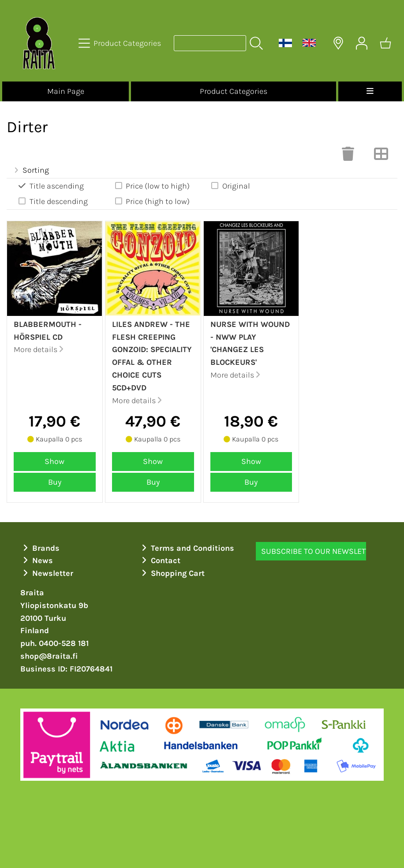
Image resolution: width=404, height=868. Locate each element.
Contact (160, 560)
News (37, 560)
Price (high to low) (152, 201)
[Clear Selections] (348, 156)
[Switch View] (381, 156)
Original (230, 186)
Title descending (52, 201)
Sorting (30, 170)
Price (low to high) (152, 186)
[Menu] (370, 91)
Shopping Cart (172, 573)
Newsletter (47, 573)
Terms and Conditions (187, 548)
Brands (40, 548)
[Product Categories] (121, 43)
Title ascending (50, 186)
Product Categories (234, 91)
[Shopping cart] (385, 43)
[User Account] (362, 43)
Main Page (66, 91)
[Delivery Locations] (338, 43)
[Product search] (210, 43)
